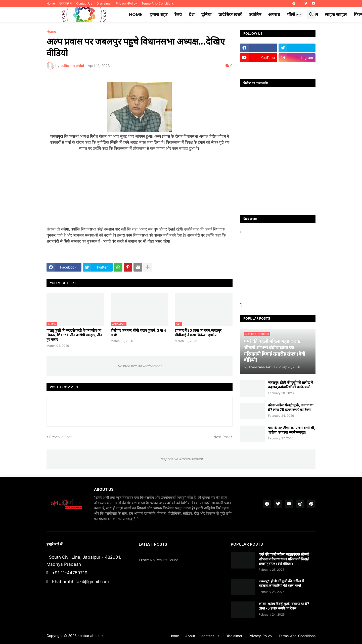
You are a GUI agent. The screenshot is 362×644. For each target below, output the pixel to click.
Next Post (222, 437)
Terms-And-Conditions (158, 3)
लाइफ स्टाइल (336, 14)
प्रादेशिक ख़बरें (230, 14)
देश (192, 14)
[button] (299, 15)
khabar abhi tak (91, 636)
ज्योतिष (255, 14)
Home (51, 3)
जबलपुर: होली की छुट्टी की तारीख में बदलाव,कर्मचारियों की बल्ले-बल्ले (290, 385)
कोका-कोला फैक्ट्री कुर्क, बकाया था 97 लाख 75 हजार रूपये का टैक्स (291, 407)
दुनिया (206, 14)
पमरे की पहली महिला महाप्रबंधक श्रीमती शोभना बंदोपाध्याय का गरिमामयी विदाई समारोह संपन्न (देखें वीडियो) (284, 559)
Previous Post (60, 437)
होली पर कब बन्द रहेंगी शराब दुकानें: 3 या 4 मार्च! (138, 333)
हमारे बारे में (65, 3)
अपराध (274, 14)
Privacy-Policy (126, 3)
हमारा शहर (159, 14)
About (190, 636)
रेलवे (178, 14)
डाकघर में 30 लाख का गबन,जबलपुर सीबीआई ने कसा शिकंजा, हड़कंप (198, 333)
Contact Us (84, 3)
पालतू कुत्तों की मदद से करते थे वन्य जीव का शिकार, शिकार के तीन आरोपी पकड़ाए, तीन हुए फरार (74, 335)
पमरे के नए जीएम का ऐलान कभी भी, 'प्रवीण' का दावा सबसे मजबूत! (291, 430)
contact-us (210, 636)
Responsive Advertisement (140, 366)
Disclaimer (104, 3)
